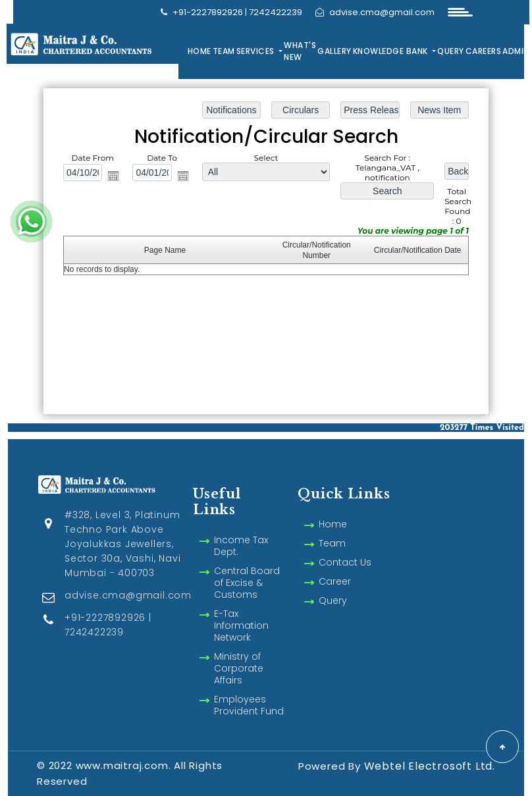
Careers (484, 51)
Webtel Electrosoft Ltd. (430, 766)
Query (451, 51)
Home (199, 51)
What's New (300, 51)
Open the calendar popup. (113, 176)
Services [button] (257, 51)
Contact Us (345, 547)
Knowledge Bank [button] (392, 51)
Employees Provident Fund (249, 690)
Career (335, 566)
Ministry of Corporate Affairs (239, 653)
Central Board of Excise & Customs (247, 568)
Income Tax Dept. (241, 531)
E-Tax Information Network (241, 610)
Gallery (334, 51)
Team (224, 51)
